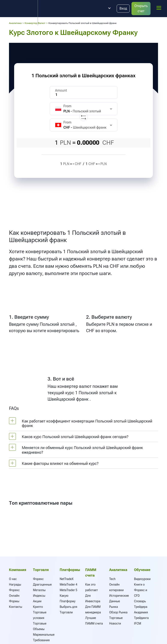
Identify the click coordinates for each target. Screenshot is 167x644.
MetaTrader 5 (69, 590)
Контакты (16, 607)
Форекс (38, 579)
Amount (61, 90)
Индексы (39, 596)
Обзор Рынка (118, 612)
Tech (112, 579)
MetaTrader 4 (69, 585)
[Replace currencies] (83, 117)
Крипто (38, 607)
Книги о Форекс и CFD (141, 590)
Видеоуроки (142, 579)
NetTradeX (67, 579)
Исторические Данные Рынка (119, 601)
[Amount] (83, 92)
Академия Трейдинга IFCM (141, 618)
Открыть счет (141, 8)
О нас (13, 579)
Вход (123, 8)
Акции (37, 601)
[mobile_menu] (159, 8)
